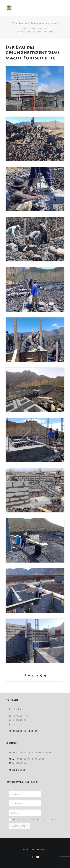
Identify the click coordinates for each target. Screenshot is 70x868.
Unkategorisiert (39, 28)
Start (25, 28)
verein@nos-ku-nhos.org (24, 731)
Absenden (19, 826)
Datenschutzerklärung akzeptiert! (34, 819)
